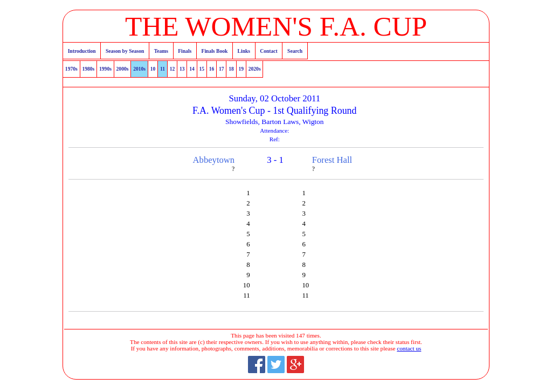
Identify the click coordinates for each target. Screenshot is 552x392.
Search (295, 51)
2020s (255, 69)
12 (172, 69)
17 (222, 69)
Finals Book (215, 51)
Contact (269, 51)
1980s (88, 69)
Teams (161, 51)
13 (182, 69)
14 (192, 69)
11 (163, 69)
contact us (409, 348)
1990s (105, 69)
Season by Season (125, 51)
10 (153, 69)
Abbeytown (214, 160)
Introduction (82, 51)
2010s (139, 69)
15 (202, 69)
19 (241, 69)
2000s (123, 69)
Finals (185, 51)
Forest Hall (332, 160)
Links (244, 51)
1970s (71, 69)
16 (212, 69)
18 (231, 69)
